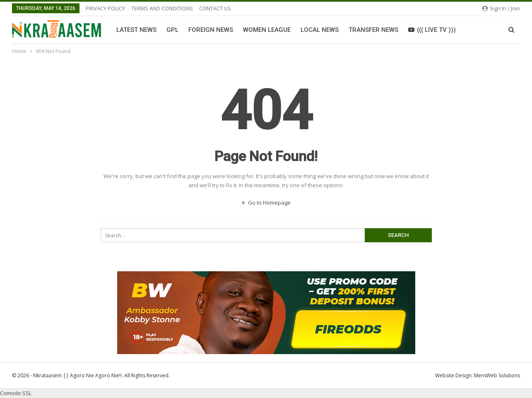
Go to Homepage (266, 203)
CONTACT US (215, 8)
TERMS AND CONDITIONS (162, 8)
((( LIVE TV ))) (432, 30)
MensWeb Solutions (497, 375)
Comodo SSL (16, 393)
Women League (267, 30)
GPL (172, 30)
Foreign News (211, 30)
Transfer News (373, 30)
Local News (320, 30)
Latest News (136, 30)
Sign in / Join (501, 8)
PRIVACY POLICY (105, 8)
